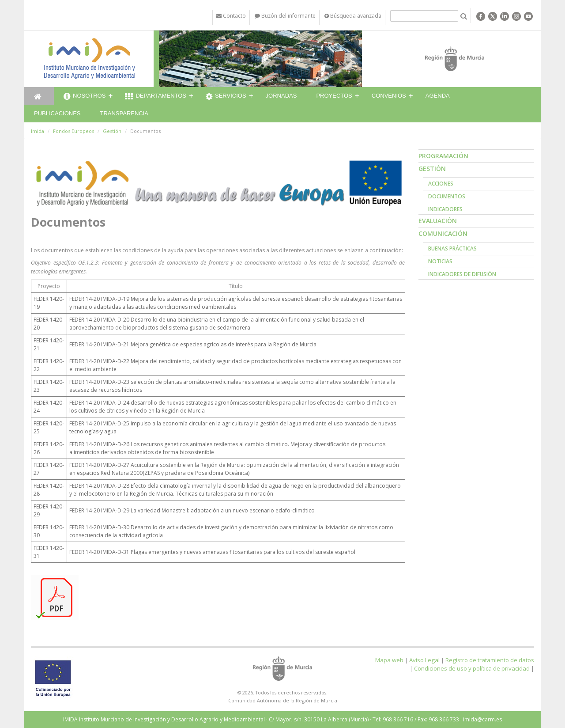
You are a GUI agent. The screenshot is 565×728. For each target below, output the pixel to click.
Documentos (447, 196)
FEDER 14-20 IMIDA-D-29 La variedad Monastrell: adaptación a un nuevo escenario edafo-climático (192, 510)
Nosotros (85, 97)
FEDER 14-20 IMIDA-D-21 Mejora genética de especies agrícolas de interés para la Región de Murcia (193, 344)
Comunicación (443, 233)
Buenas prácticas (452, 248)
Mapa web (389, 660)
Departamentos (156, 97)
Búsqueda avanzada (353, 16)
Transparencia (124, 113)
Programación (443, 156)
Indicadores (445, 209)
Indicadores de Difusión (462, 274)
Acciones (441, 184)
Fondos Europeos (73, 131)
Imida (38, 131)
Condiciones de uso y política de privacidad (472, 668)
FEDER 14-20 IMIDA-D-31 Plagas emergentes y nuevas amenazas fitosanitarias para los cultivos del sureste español (212, 552)
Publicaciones (57, 113)
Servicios (226, 97)
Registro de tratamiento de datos (490, 660)
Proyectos (334, 96)
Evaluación (438, 221)
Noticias (440, 261)
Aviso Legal (424, 660)
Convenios (389, 96)
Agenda (438, 96)
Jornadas (281, 96)
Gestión (112, 131)
